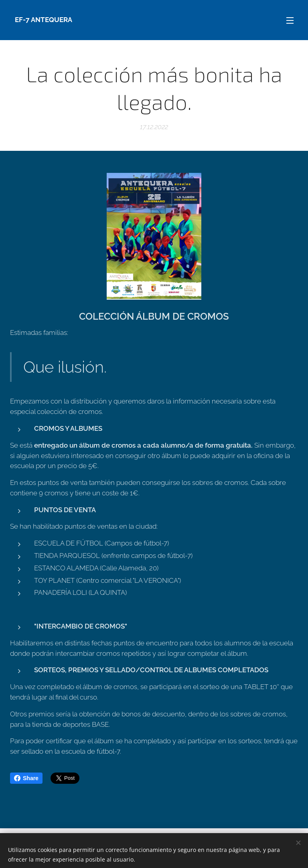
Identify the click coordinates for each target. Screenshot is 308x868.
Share (26, 778)
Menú (290, 20)
